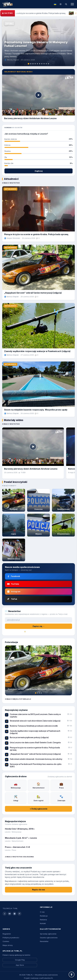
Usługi (16, 798)
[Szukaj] (66, 4)
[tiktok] (19, 914)
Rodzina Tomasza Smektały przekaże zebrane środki (34, 726)
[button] (72, 975)
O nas (42, 912)
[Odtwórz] (38, 95)
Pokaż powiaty (9, 486)
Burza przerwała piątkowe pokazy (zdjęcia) (29, 737)
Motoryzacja (16, 785)
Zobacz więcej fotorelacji (18, 699)
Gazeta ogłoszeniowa (49, 938)
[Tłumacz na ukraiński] (55, 4)
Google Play (20, 960)
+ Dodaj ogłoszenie (39, 809)
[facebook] (5, 914)
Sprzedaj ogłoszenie (48, 934)
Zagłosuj (39, 171)
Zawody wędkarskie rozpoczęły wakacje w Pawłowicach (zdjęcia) (37, 351)
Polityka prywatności (11, 938)
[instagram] (14, 914)
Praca (61, 785)
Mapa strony (8, 945)
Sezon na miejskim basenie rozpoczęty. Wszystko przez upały (36, 410)
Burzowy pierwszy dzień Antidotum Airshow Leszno (31, 469)
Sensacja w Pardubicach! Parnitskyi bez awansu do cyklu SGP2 (36, 765)
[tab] (29, 64)
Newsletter (44, 941)
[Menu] (72, 4)
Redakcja (44, 916)
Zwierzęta (61, 798)
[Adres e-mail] (38, 620)
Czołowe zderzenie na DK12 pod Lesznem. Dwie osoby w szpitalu (35, 715)
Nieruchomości (38, 785)
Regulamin (7, 934)
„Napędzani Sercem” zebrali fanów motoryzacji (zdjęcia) (33, 293)
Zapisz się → (38, 626)
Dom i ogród (38, 798)
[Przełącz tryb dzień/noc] (61, 4)
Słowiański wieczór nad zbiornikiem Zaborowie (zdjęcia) (35, 721)
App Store (20, 965)
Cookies (6, 941)
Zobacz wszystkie (11, 183)
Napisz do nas (39, 890)
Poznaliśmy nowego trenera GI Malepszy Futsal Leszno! (36, 44)
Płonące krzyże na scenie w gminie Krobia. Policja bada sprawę (36, 234)
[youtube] (10, 914)
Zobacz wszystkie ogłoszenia (19, 857)
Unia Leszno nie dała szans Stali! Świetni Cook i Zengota (35, 743)
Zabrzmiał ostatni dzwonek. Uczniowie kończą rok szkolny (36, 759)
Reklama (43, 920)
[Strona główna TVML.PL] (7, 4)
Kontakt (43, 923)
